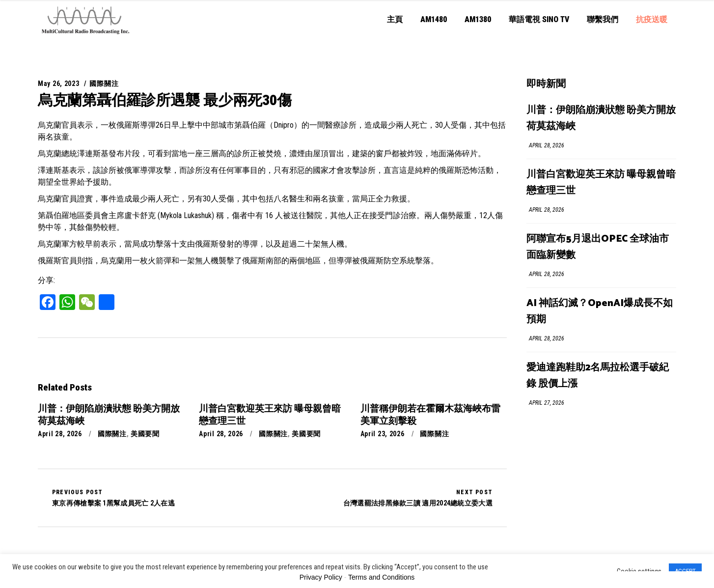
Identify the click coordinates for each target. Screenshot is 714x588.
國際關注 (104, 84)
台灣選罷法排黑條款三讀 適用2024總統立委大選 (418, 498)
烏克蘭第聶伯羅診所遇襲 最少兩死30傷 (165, 100)
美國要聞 (145, 434)
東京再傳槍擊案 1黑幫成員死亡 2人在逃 (113, 498)
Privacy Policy (321, 577)
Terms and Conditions (381, 577)
